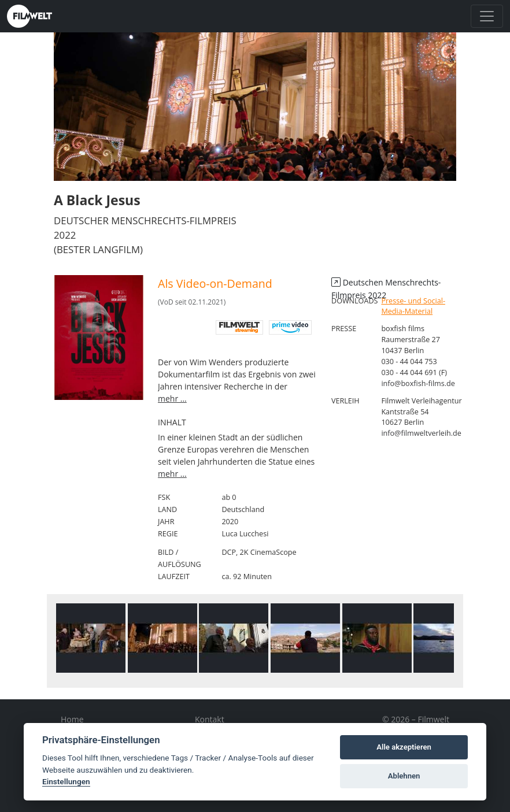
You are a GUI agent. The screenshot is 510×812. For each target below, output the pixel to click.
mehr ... (172, 398)
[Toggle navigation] (487, 16)
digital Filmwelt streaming (239, 327)
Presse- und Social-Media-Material (413, 306)
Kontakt (210, 719)
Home (72, 719)
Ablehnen (404, 776)
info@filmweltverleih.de (421, 433)
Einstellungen (66, 781)
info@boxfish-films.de (418, 383)
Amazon (290, 327)
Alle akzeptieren (404, 747)
